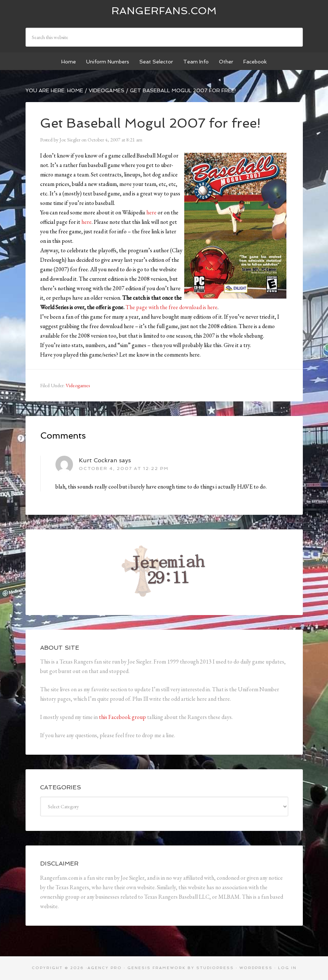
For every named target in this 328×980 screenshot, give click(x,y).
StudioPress (215, 968)
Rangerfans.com (164, 11)
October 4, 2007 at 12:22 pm (124, 468)
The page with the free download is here (171, 307)
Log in (287, 968)
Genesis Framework (157, 968)
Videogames (78, 385)
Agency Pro (105, 968)
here (151, 212)
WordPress (256, 968)
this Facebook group (122, 717)
